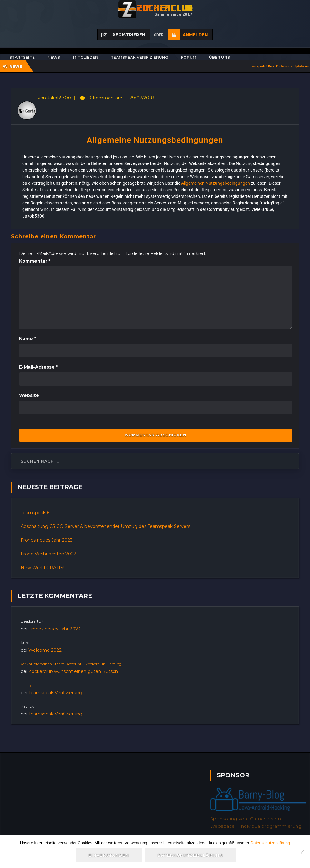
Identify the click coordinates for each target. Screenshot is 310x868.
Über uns (219, 57)
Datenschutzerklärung (270, 844)
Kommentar (35, 261)
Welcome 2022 (45, 650)
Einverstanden (109, 856)
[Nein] (302, 852)
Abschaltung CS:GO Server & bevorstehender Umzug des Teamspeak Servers (105, 526)
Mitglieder (85, 57)
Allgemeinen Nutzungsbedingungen (216, 183)
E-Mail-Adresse (38, 367)
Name (28, 339)
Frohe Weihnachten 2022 (48, 554)
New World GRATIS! (42, 568)
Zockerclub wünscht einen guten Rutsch (73, 671)
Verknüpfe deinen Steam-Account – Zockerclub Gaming (71, 664)
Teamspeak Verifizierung (140, 57)
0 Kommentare (105, 98)
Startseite (22, 57)
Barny (26, 685)
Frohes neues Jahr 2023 (47, 540)
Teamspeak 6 (35, 513)
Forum (189, 57)
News (54, 57)
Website (29, 395)
